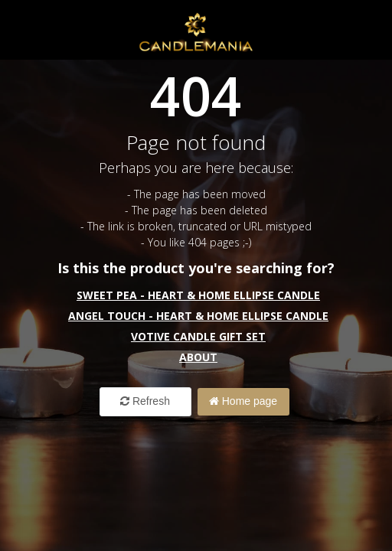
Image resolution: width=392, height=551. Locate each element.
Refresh (145, 401)
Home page (243, 401)
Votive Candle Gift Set (198, 336)
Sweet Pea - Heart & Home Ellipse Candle (198, 295)
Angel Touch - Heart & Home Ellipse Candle (198, 316)
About (198, 357)
